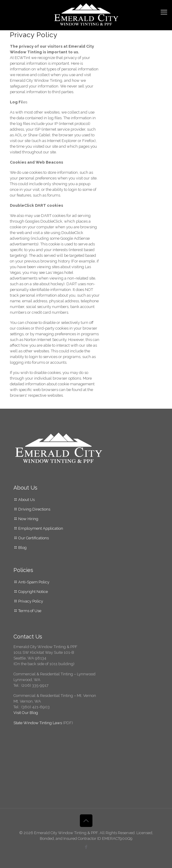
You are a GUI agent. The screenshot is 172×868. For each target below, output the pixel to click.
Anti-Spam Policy (34, 582)
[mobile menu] (164, 12)
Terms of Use (30, 611)
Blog (22, 548)
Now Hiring (28, 519)
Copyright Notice (33, 592)
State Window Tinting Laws (38, 723)
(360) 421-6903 (35, 707)
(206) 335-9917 (35, 685)
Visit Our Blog (26, 713)
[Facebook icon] (86, 847)
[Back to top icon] (86, 821)
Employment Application (41, 528)
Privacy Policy (31, 601)
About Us (26, 500)
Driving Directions (34, 509)
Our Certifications (34, 538)
